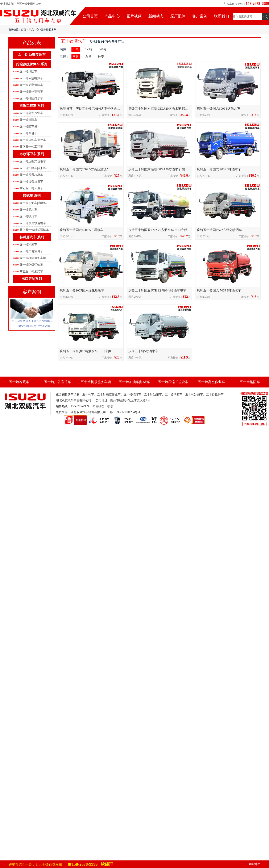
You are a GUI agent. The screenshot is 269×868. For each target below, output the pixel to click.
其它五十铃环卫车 (31, 188)
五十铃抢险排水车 (31, 98)
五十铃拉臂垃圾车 (31, 182)
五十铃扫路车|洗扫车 (33, 168)
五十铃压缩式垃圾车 (33, 161)
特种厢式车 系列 (32, 237)
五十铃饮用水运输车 (33, 223)
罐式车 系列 (32, 196)
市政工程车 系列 (32, 106)
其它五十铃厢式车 (31, 271)
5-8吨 (102, 49)
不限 (76, 49)
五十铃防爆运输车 (31, 265)
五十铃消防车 (28, 72)
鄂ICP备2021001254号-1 (125, 412)
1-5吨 (89, 49)
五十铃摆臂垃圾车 (31, 175)
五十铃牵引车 (28, 133)
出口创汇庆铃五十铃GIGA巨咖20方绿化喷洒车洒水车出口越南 (50, 321)
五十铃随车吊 (28, 127)
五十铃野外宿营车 (31, 92)
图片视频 (134, 16)
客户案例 (200, 16)
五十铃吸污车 (28, 216)
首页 (24, 30)
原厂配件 (178, 16)
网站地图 (255, 864)
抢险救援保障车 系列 (32, 64)
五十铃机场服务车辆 (33, 258)
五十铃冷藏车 (28, 245)
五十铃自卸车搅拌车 (33, 140)
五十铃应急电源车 (31, 78)
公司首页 (90, 16)
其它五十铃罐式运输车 (34, 230)
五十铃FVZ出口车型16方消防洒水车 (34, 326)
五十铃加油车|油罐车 (33, 203)
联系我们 (222, 16)
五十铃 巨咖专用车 (32, 54)
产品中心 (112, 16)
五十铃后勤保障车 (31, 85)
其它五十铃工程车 (31, 147)
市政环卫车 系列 (32, 154)
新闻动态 (156, 16)
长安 (101, 57)
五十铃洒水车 (28, 210)
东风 (88, 57)
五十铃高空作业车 (31, 113)
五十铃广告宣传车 (31, 251)
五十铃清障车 (28, 120)
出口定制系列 (32, 279)
